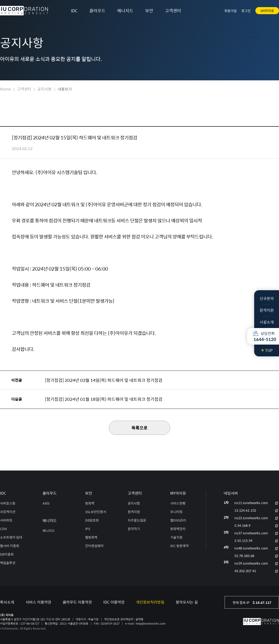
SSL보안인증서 (96, 512)
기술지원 (176, 537)
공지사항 (44, 89)
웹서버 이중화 (10, 546)
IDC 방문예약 (179, 546)
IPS (88, 529)
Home (5, 89)
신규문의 (267, 298)
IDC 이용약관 (114, 602)
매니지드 (125, 11)
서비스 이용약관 (38, 602)
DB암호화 (92, 520)
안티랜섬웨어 (94, 546)
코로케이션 (8, 512)
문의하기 (134, 529)
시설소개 (267, 322)
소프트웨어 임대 (11, 537)
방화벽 (90, 503)
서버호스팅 (8, 503)
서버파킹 (6, 520)
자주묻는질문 (137, 520)
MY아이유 (267, 11)
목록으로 (139, 428)
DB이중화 (7, 554)
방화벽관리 (178, 529)
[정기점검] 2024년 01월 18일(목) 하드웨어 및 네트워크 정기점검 (104, 399)
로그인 (246, 11)
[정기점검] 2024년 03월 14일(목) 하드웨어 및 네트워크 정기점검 (104, 380)
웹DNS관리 (178, 520)
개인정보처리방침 (150, 602)
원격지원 (267, 310)
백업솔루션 (8, 563)
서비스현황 (178, 503)
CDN (3, 529)
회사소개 (7, 602)
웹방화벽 (91, 537)
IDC (74, 11)
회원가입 (231, 11)
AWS (46, 503)
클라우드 (97, 11)
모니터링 (176, 512)
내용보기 (65, 89)
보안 (149, 11)
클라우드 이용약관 (77, 602)
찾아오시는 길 (187, 602)
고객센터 (173, 11)
